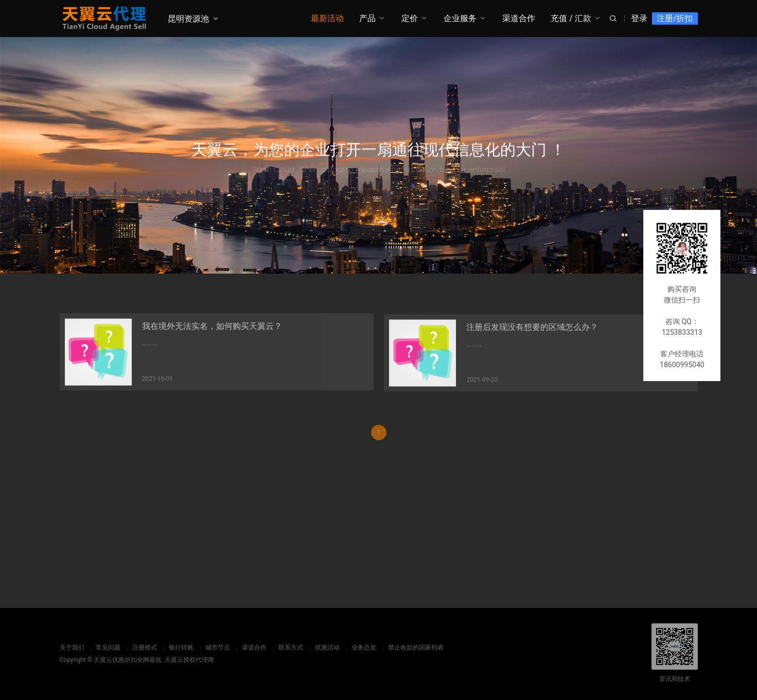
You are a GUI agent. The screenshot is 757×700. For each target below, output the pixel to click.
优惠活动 (327, 648)
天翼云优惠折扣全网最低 (128, 660)
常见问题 (108, 648)
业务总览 (364, 648)
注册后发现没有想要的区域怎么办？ (532, 334)
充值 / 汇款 (571, 18)
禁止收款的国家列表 (416, 648)
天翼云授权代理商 (189, 660)
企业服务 (460, 18)
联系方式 (291, 648)
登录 (639, 18)
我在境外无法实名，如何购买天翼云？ (212, 331)
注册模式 (145, 648)
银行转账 (181, 648)
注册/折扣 (675, 18)
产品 (367, 18)
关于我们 (72, 648)
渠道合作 (519, 18)
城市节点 (218, 648)
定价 (410, 18)
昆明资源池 (188, 19)
